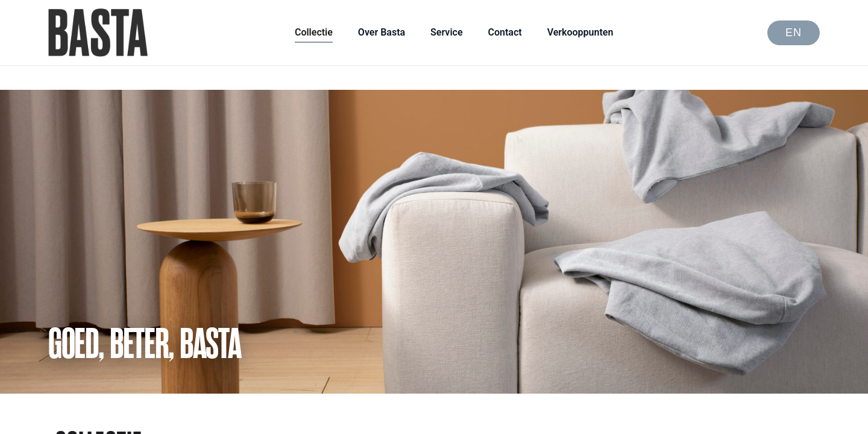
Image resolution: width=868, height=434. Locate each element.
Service (446, 32)
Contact (505, 32)
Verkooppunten (580, 32)
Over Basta (382, 32)
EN (794, 33)
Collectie (314, 32)
